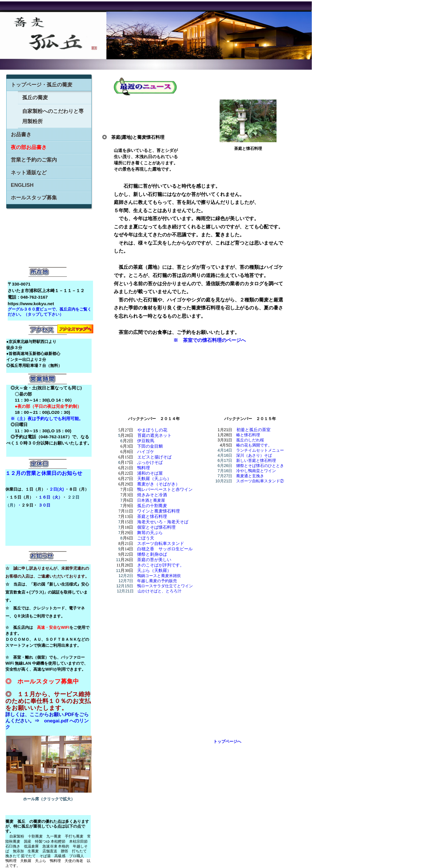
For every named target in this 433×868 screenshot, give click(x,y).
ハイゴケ (146, 452)
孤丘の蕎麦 (35, 98)
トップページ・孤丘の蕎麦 (42, 85)
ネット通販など (29, 173)
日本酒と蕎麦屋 (151, 500)
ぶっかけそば (150, 462)
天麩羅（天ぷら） (154, 479)
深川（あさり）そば (254, 455)
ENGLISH (22, 185)
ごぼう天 (146, 538)
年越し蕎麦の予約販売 (157, 581)
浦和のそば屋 (150, 473)
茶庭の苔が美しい (154, 560)
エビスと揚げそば (154, 457)
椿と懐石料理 (248, 435)
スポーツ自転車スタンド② (260, 481)
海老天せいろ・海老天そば (163, 522)
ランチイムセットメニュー (260, 450)
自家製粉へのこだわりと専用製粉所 (53, 116)
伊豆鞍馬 (146, 441)
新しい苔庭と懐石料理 (256, 460)
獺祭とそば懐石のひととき (260, 466)
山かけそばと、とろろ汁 (160, 591)
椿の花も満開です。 (254, 445)
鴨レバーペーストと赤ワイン (165, 489)
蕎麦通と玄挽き (250, 476)
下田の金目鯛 (150, 446)
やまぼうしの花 (152, 430)
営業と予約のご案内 (34, 160)
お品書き (21, 135)
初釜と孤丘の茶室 (253, 430)
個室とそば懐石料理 (156, 527)
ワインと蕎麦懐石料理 (158, 511)
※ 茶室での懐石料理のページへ (209, 340)
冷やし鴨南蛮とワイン (256, 471)
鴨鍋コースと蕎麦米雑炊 (159, 576)
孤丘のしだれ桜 (250, 440)
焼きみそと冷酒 (152, 495)
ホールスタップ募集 (34, 198)
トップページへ (227, 741)
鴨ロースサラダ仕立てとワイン (165, 586)
